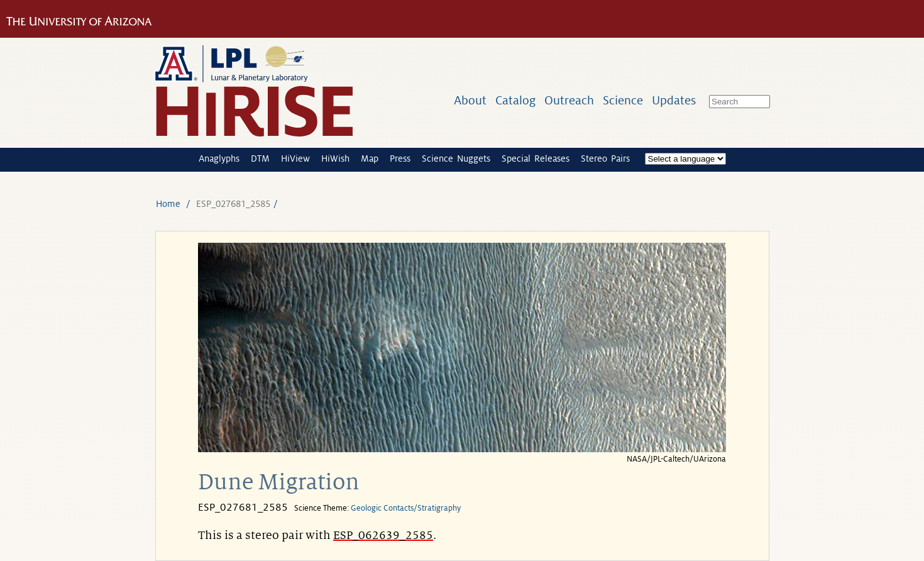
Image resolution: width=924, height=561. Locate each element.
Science (623, 100)
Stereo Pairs (605, 158)
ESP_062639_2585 (383, 535)
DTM (260, 158)
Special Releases (536, 158)
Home (168, 204)
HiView (295, 158)
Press (400, 158)
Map (370, 158)
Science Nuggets (456, 158)
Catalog (515, 100)
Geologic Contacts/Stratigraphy (406, 508)
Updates (674, 100)
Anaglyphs (219, 158)
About (470, 100)
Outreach (569, 100)
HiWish (335, 158)
